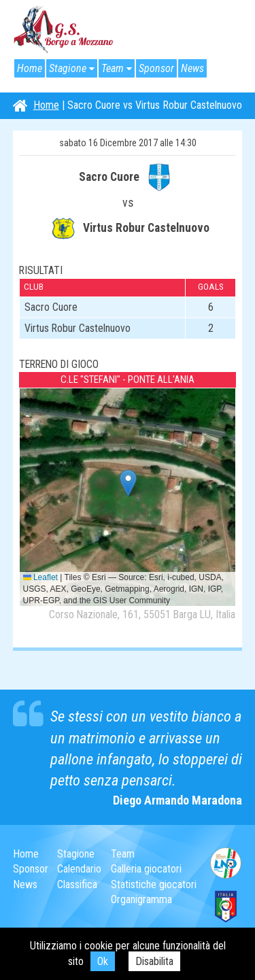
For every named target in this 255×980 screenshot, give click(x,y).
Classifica (77, 884)
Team (113, 68)
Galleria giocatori (146, 869)
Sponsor (156, 68)
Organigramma (141, 899)
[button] (128, 483)
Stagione (68, 68)
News (192, 68)
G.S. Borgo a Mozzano (64, 30)
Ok (103, 961)
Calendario (79, 869)
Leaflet (40, 577)
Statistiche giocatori (154, 884)
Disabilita (154, 961)
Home (30, 68)
